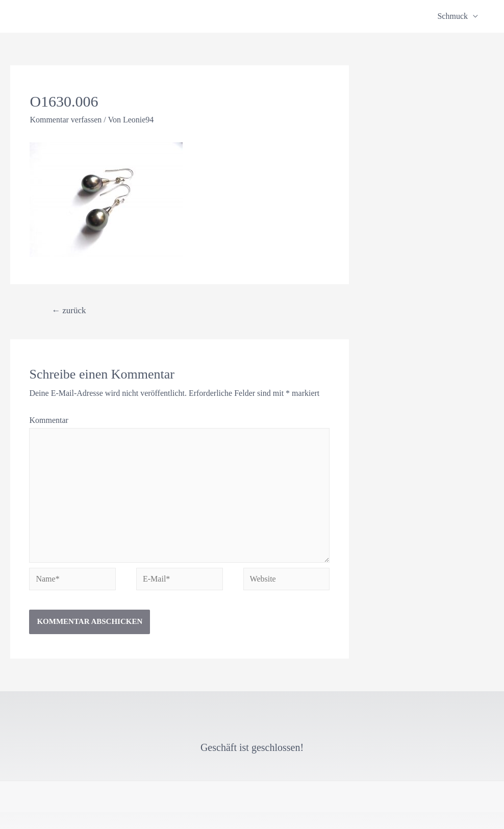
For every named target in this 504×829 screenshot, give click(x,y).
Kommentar (48, 420)
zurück (69, 310)
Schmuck (452, 16)
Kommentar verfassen (66, 120)
